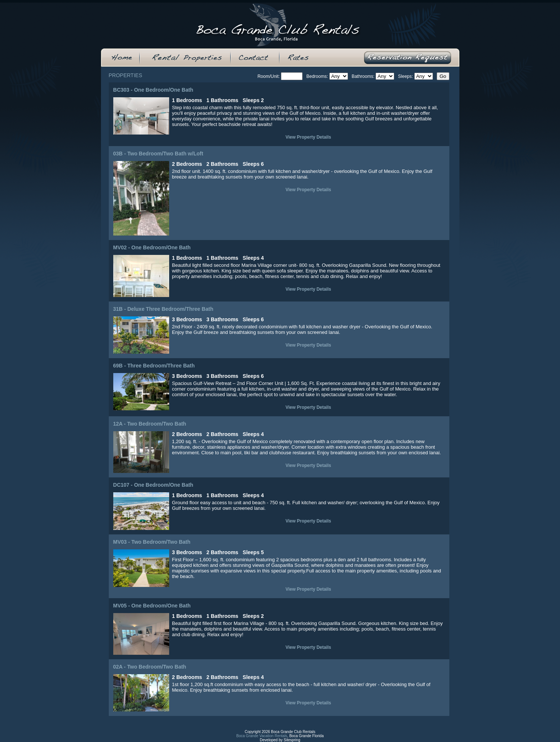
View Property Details (308, 137)
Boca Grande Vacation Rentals (262, 736)
